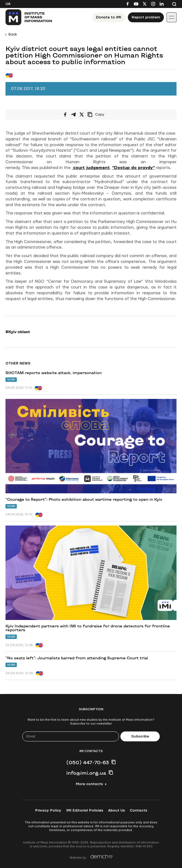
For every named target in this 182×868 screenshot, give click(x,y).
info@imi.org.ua (86, 773)
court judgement (91, 168)
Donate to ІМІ (109, 17)
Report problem (146, 17)
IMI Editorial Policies (85, 810)
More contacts (89, 784)
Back (13, 34)
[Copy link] (103, 115)
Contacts (138, 810)
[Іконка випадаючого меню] (172, 17)
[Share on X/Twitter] (82, 115)
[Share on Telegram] (73, 115)
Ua (8, 4)
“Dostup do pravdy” (133, 168)
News (11, 379)
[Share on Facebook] (65, 115)
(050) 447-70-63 (88, 762)
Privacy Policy (48, 810)
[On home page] (29, 17)
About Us (116, 810)
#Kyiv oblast (18, 332)
